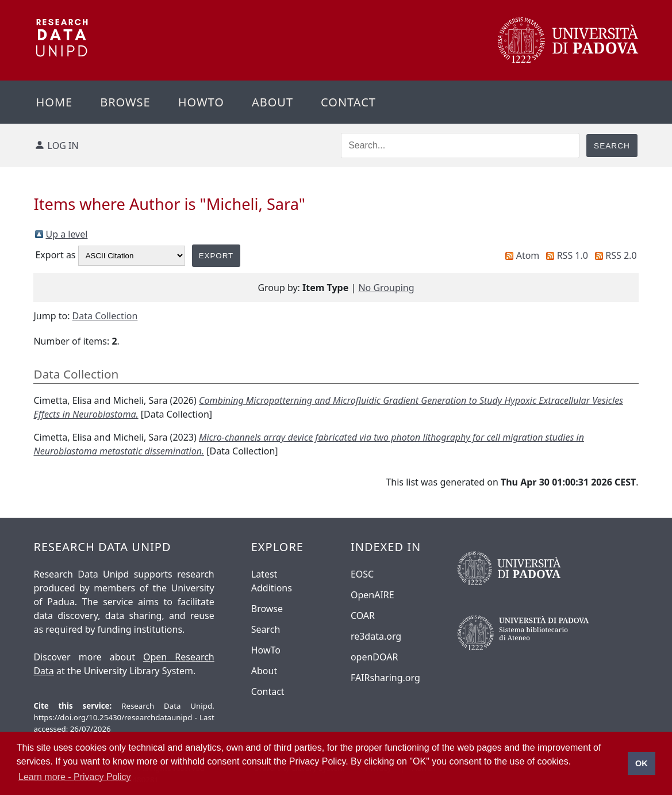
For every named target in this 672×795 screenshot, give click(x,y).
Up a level (66, 234)
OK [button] (642, 763)
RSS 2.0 (621, 255)
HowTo (266, 650)
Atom (528, 255)
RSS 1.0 (573, 255)
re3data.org (376, 636)
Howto (201, 102)
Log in (63, 146)
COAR (363, 616)
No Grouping (386, 288)
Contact (348, 102)
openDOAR (374, 657)
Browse (125, 102)
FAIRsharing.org (385, 678)
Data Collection (105, 316)
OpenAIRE (373, 595)
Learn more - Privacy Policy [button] (75, 777)
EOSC (362, 574)
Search (266, 629)
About (272, 102)
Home (54, 102)
